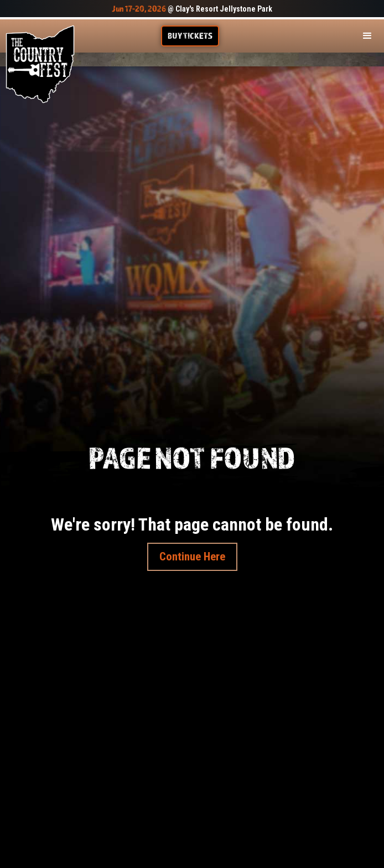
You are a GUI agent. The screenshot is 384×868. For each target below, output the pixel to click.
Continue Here (192, 557)
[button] (367, 36)
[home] (40, 64)
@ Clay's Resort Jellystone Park (192, 9)
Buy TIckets (190, 35)
